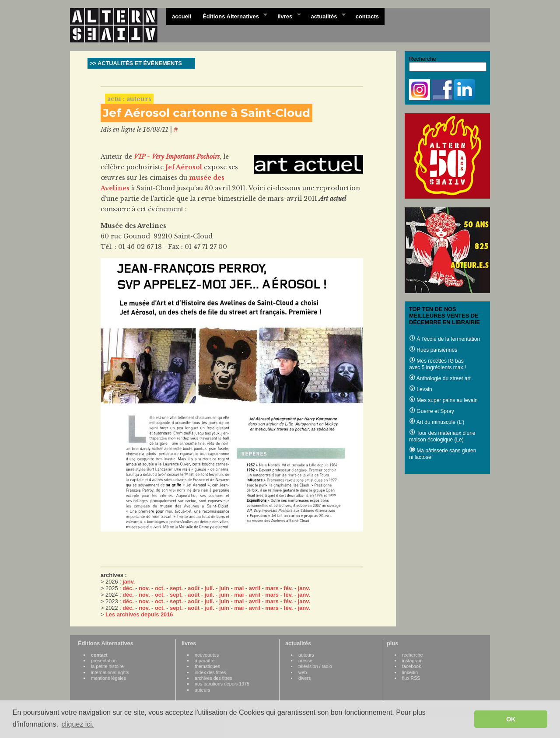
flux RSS (411, 678)
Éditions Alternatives (232, 16)
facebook (411, 666)
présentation (104, 661)
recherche (412, 655)
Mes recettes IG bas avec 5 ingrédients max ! (437, 364)
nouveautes (207, 655)
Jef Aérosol (184, 167)
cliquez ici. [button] (77, 724)
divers (304, 678)
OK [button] (511, 719)
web (303, 672)
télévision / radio (315, 666)
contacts (367, 16)
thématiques (207, 666)
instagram (412, 661)
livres (286, 16)
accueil (182, 16)
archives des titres (213, 678)
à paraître (205, 661)
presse (305, 661)
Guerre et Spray (432, 411)
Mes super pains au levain (443, 400)
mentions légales (108, 678)
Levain (421, 389)
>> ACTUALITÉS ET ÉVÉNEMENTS (136, 63)
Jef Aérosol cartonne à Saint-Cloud (206, 113)
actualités (325, 16)
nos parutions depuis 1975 (222, 684)
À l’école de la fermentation (444, 339)
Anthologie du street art (440, 378)
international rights (110, 672)
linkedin (410, 672)
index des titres (210, 672)
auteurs (203, 690)
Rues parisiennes (433, 350)
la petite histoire (107, 666)
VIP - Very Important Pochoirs (177, 157)
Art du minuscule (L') (437, 422)
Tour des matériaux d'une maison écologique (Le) (442, 436)
